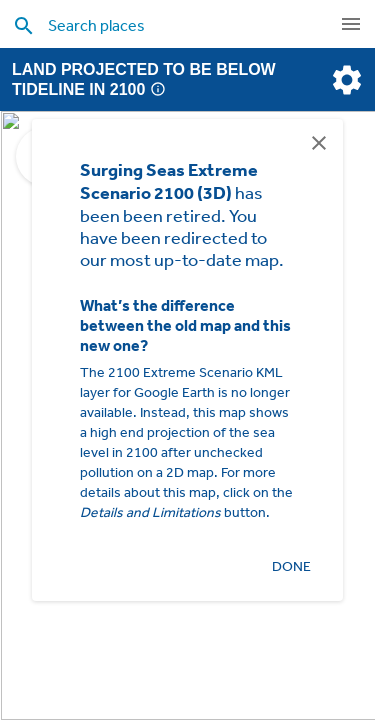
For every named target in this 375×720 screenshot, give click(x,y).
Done (291, 566)
